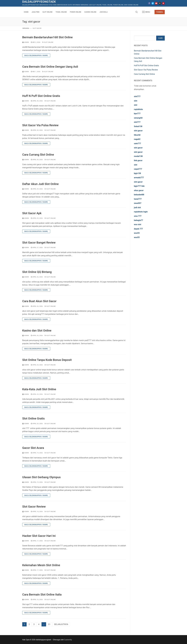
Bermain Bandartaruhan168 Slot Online (47, 37)
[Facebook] (149, 3)
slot (136, 101)
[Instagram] (160, 3)
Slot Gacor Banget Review (39, 243)
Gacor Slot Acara (33, 448)
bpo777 (137, 114)
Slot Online (48, 42)
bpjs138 (137, 173)
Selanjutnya (61, 624)
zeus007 (138, 203)
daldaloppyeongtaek (39, 2)
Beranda (26, 28)
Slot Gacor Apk (32, 213)
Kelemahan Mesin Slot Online (41, 565)
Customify (68, 640)
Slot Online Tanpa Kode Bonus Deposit (47, 360)
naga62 (137, 139)
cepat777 (138, 169)
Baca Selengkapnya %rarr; (36, 55)
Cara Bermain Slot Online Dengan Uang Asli (50, 67)
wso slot (138, 224)
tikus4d (137, 135)
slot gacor (138, 131)
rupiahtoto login (141, 212)
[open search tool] (137, 12)
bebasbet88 (139, 195)
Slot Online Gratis (33, 419)
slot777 (137, 96)
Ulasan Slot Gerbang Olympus (41, 477)
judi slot (137, 208)
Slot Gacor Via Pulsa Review (40, 125)
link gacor (138, 160)
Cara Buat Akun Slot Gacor (39, 301)
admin (26, 42)
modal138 (138, 156)
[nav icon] (146, 12)
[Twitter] (153, 3)
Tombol (160, 12)
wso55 (137, 233)
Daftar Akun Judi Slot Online (40, 184)
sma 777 (138, 216)
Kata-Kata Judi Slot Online (39, 389)
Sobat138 (138, 126)
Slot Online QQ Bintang (37, 272)
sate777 (137, 143)
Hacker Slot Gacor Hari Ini (39, 536)
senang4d (138, 118)
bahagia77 (138, 220)
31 (49, 624)
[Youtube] (156, 3)
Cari (160, 38)
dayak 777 (138, 229)
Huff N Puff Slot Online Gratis (41, 96)
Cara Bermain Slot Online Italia (42, 595)
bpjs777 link (139, 186)
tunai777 (138, 199)
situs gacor (139, 190)
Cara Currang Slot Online (38, 155)
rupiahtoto (138, 109)
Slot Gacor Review (34, 507)
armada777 (139, 178)
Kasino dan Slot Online (37, 331)
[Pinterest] (163, 3)
